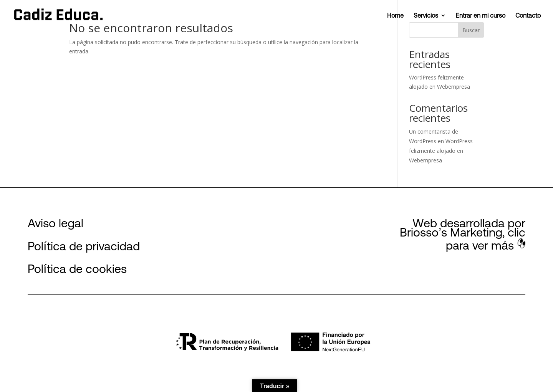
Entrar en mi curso (481, 16)
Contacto (528, 16)
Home (395, 16)
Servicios (426, 16)
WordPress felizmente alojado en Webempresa (441, 151)
